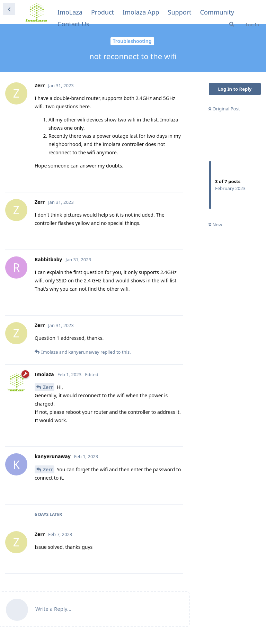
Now (215, 225)
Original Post (224, 109)
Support (180, 12)
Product (103, 12)
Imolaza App (141, 12)
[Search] (232, 24)
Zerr (48, 387)
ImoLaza (70, 12)
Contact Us (73, 24)
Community (217, 12)
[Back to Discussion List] (9, 9)
